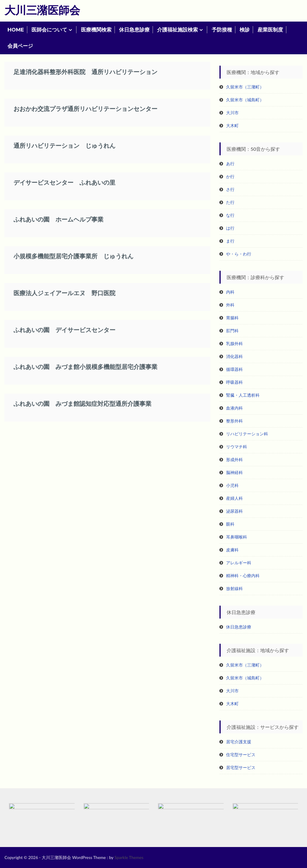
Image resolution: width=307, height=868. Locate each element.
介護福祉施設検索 (177, 30)
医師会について (49, 30)
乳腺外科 (234, 343)
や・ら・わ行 (239, 254)
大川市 (232, 113)
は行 (230, 228)
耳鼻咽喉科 (237, 537)
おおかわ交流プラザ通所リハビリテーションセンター (85, 110)
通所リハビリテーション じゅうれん (64, 147)
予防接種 (222, 30)
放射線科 (234, 588)
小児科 (232, 485)
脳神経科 (234, 472)
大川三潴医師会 (42, 10)
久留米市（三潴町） (245, 87)
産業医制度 (270, 30)
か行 (230, 176)
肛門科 (232, 331)
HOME (16, 30)
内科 (230, 292)
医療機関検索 (96, 30)
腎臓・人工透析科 (243, 395)
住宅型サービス (241, 755)
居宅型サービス (241, 767)
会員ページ (20, 46)
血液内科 (234, 408)
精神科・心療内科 (243, 576)
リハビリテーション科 (247, 434)
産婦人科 (234, 498)
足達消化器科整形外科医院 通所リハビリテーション (85, 73)
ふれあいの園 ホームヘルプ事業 (58, 220)
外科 (230, 305)
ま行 (230, 241)
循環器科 (234, 369)
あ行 (230, 164)
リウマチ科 (237, 447)
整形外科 (234, 421)
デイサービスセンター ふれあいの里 (64, 183)
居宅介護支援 (239, 742)
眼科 (230, 524)
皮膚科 (232, 550)
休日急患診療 (134, 30)
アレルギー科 (239, 563)
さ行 (230, 189)
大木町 (232, 125)
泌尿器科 (234, 511)
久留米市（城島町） (245, 100)
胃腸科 (232, 318)
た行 (230, 202)
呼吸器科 (234, 382)
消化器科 (234, 356)
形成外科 (234, 459)
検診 (245, 30)
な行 (230, 215)
